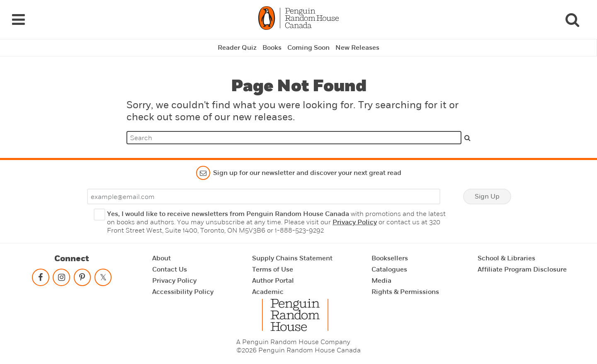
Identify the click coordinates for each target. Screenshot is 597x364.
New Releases (357, 48)
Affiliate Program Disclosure (522, 269)
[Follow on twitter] (103, 279)
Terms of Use (273, 269)
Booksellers (390, 258)
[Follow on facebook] (41, 279)
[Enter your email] (264, 197)
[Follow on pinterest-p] (82, 279)
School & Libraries (506, 258)
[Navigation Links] (18, 19)
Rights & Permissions (405, 292)
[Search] (572, 19)
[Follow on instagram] (61, 279)
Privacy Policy (355, 222)
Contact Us (170, 269)
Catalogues (389, 269)
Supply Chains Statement (292, 258)
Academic (268, 292)
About (161, 258)
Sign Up (487, 197)
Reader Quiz (237, 48)
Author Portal (273, 281)
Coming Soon (308, 48)
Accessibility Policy (183, 292)
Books (272, 48)
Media (381, 281)
